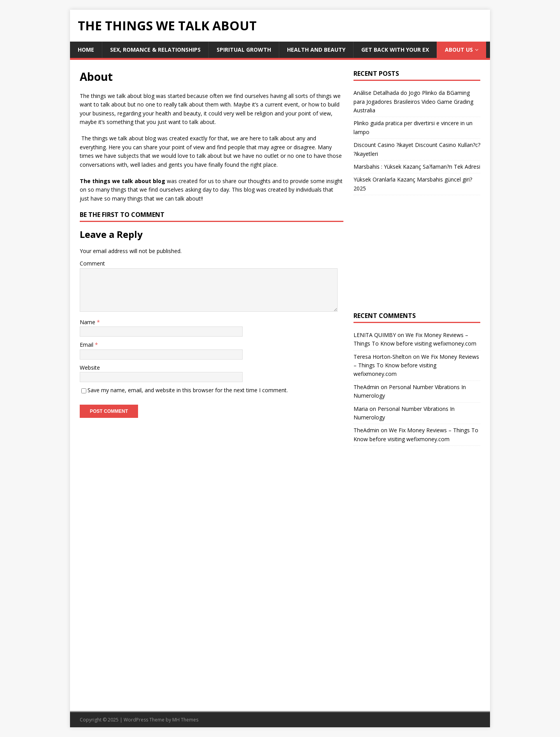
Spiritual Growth (244, 50)
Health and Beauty (316, 50)
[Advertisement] (417, 253)
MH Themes (185, 720)
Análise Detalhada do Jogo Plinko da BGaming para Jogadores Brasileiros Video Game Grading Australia (413, 101)
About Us (459, 50)
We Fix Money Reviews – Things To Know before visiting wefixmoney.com (416, 365)
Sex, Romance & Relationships (155, 50)
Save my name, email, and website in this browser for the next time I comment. (188, 390)
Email (87, 345)
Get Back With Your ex (395, 50)
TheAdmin (366, 387)
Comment (92, 263)
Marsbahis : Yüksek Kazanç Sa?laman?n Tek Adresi (417, 167)
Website (90, 368)
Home (86, 50)
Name (88, 322)
